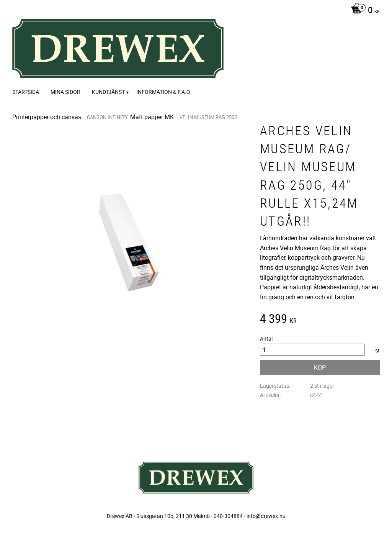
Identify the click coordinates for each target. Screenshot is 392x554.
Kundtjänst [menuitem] (108, 92)
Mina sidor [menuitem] (65, 92)
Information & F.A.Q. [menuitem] (164, 92)
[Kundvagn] (363, 11)
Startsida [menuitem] (26, 92)
